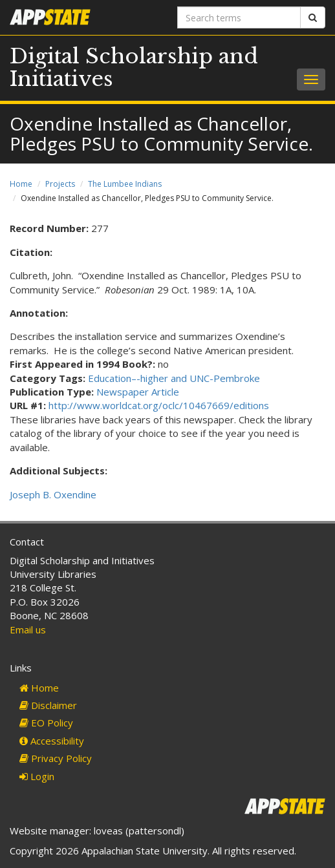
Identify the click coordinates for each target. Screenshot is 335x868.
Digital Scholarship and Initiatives (134, 68)
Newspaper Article (138, 392)
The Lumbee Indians (125, 184)
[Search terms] (239, 17)
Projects (60, 184)
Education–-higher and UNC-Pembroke (174, 378)
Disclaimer (48, 705)
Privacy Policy (56, 758)
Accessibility (52, 741)
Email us (28, 630)
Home (21, 184)
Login (37, 776)
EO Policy (46, 723)
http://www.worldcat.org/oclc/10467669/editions (159, 405)
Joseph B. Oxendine (53, 494)
